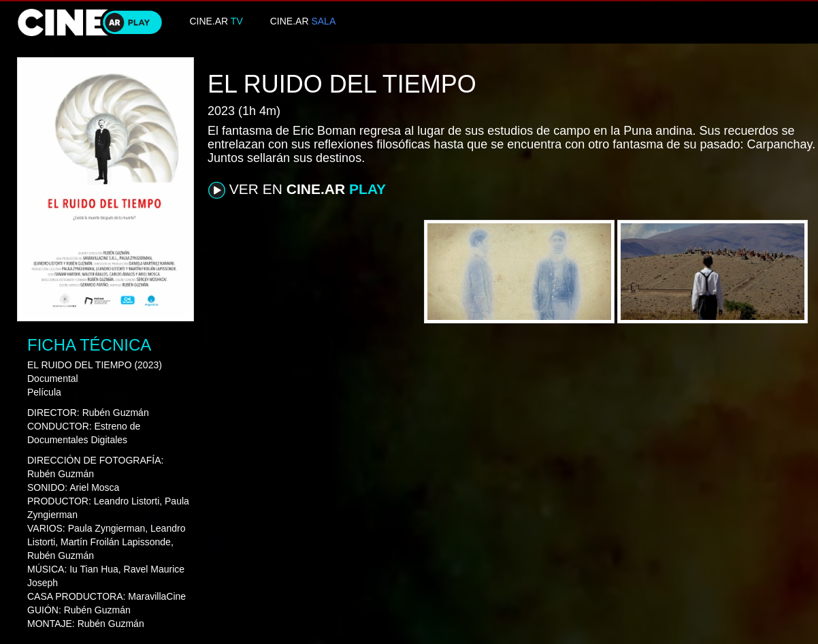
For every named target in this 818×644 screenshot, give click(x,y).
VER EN (297, 190)
